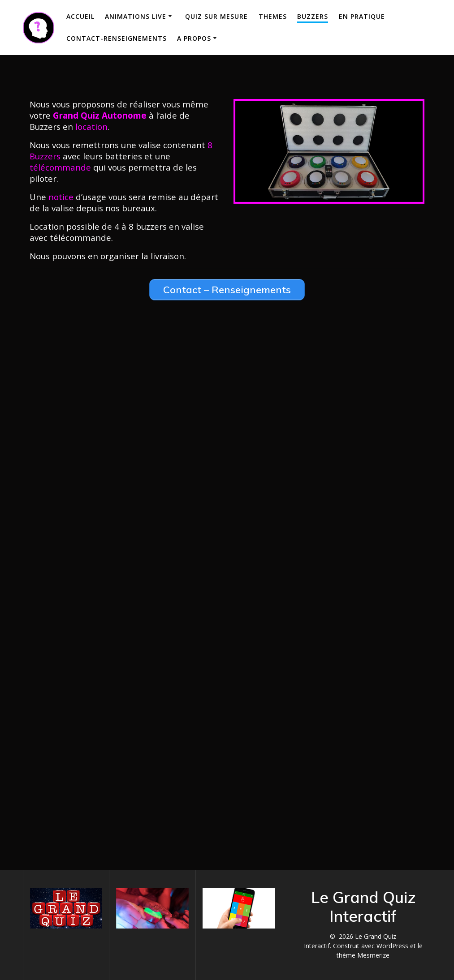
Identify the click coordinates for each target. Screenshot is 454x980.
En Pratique (362, 16)
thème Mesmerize (363, 955)
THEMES (273, 16)
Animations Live (136, 16)
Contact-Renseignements (117, 38)
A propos (194, 38)
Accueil (80, 16)
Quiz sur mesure (216, 16)
